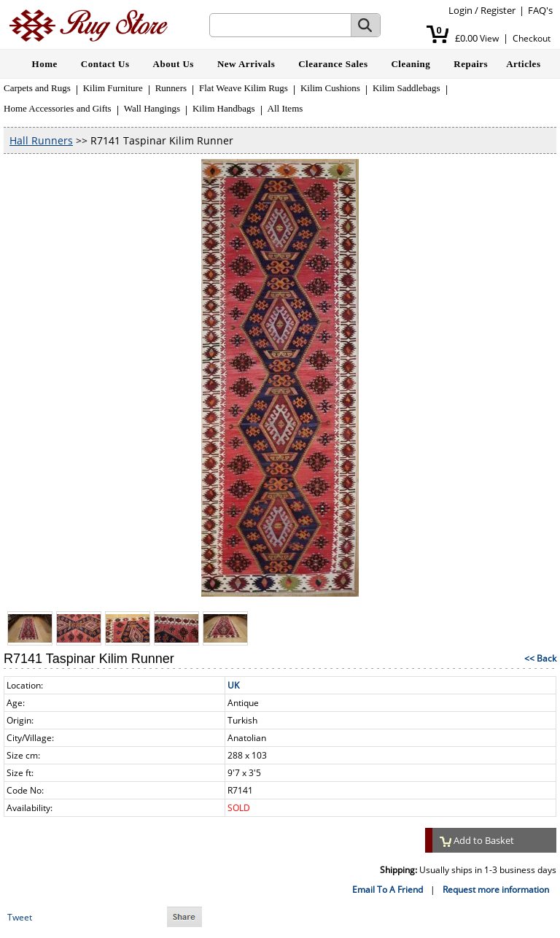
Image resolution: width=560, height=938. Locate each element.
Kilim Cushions (330, 88)
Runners (171, 88)
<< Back (540, 658)
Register (498, 10)
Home (45, 64)
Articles (523, 64)
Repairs (471, 64)
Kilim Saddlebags (407, 88)
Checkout (532, 38)
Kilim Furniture (113, 88)
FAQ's (540, 10)
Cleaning (411, 64)
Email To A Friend (388, 889)
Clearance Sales (333, 64)
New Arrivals (246, 64)
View (489, 38)
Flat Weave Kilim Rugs (244, 88)
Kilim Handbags (224, 108)
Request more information (496, 889)
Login (460, 10)
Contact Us (105, 64)
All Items (285, 108)
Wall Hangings (152, 108)
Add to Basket (477, 840)
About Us (174, 64)
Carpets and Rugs (37, 88)
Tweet (20, 917)
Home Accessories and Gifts (58, 108)
